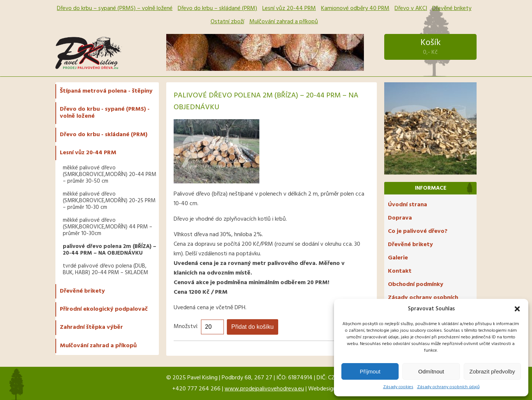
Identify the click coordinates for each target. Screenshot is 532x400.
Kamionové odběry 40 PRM (355, 8)
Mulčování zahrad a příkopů (284, 22)
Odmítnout (431, 371)
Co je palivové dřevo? (418, 231)
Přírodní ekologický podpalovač (104, 309)
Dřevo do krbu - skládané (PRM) (104, 135)
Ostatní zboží (227, 22)
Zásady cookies (398, 387)
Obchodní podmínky (416, 285)
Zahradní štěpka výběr (91, 327)
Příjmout (370, 371)
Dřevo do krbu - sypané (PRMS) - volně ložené (105, 113)
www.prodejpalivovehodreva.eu (264, 389)
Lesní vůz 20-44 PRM (289, 8)
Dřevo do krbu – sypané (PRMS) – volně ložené (115, 8)
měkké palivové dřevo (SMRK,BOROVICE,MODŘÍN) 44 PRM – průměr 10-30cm (108, 227)
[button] (517, 309)
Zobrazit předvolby (492, 371)
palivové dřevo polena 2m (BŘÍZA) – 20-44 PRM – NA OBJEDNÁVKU (110, 250)
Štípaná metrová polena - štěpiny (106, 91)
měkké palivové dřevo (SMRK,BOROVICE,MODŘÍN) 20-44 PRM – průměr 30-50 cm (110, 175)
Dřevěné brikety (452, 8)
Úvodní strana (407, 205)
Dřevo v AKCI (411, 8)
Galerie (398, 258)
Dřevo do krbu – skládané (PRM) (217, 8)
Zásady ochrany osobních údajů (448, 387)
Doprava (400, 218)
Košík (430, 47)
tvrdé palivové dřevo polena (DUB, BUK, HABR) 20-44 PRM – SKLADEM (105, 269)
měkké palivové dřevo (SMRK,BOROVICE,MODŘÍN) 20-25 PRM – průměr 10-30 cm (109, 201)
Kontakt (400, 271)
